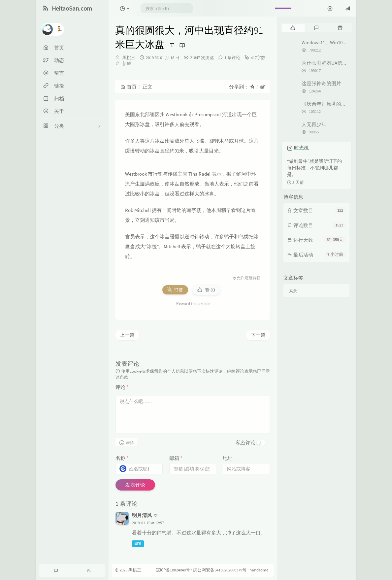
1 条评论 (232, 58)
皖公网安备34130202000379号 (220, 570)
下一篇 (258, 335)
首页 (129, 87)
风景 (293, 291)
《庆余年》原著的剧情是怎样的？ (339, 104)
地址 (228, 458)
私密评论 (245, 443)
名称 (122, 458)
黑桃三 (129, 58)
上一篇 (127, 335)
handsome (259, 570)
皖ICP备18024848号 (173, 570)
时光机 (301, 148)
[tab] (293, 28)
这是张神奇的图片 (321, 83)
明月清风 (142, 515)
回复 (138, 544)
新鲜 (127, 64)
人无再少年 (314, 124)
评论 (122, 387)
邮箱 (176, 458)
